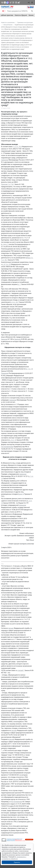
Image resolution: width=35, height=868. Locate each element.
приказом (5, 160)
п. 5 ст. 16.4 (18, 147)
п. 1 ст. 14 (29, 369)
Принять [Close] (17, 862)
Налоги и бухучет (21, 15)
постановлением (7, 447)
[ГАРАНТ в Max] (8, 3)
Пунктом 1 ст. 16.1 (8, 184)
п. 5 (7, 244)
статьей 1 (21, 670)
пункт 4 (21, 494)
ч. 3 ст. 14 (13, 440)
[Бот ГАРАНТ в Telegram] (13, 3)
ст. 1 (19, 284)
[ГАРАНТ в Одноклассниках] (16, 3)
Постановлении (16, 802)
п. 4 (3, 244)
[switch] (4, 11)
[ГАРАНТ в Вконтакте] (2, 3)
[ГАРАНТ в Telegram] (10, 3)
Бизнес (31, 15)
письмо (16, 779)
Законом (4, 339)
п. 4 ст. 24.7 (15, 302)
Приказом (5, 373)
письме (14, 730)
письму (11, 628)
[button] (29, 3)
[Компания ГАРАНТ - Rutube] (19, 3)
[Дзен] (5, 3)
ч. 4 (4, 264)
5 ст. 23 (8, 264)
